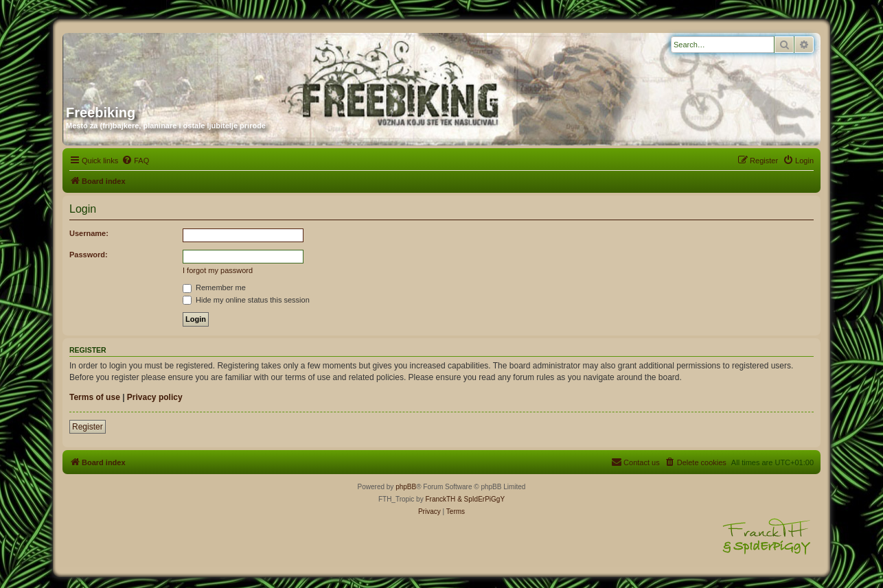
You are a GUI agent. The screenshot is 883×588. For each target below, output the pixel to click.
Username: (89, 233)
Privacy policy (155, 397)
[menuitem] (135, 161)
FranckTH (440, 499)
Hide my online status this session (246, 300)
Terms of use (95, 397)
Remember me (214, 287)
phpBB (406, 487)
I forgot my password (218, 270)
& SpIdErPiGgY (481, 499)
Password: (89, 255)
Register (88, 427)
